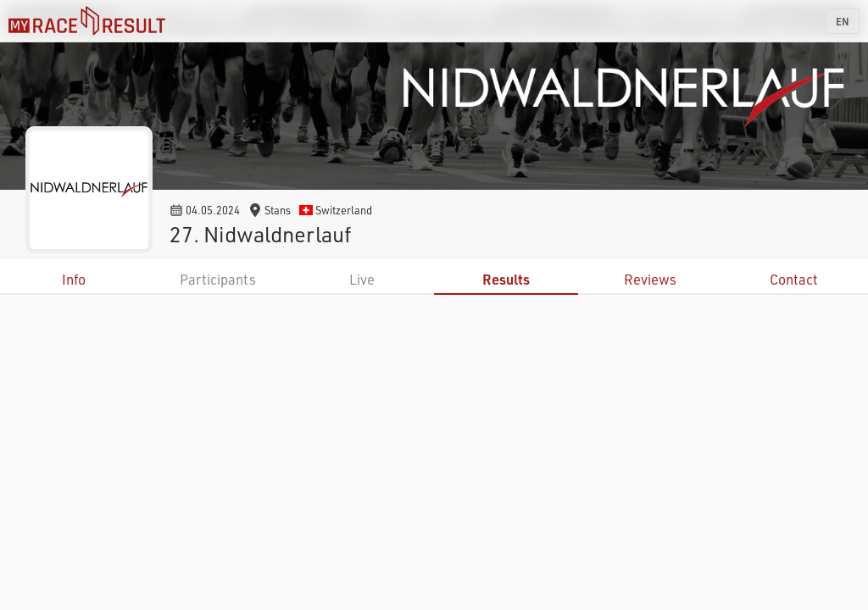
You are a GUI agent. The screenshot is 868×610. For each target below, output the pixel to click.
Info (74, 279)
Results (506, 279)
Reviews (650, 279)
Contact (794, 279)
